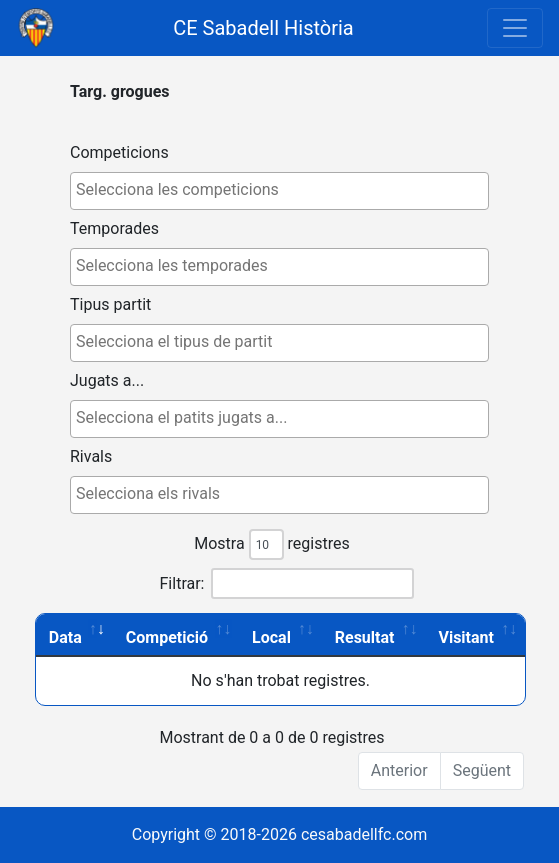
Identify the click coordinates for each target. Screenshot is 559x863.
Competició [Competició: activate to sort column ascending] (167, 637)
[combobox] (279, 191)
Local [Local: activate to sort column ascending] (271, 637)
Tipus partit (110, 304)
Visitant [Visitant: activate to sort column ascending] (466, 637)
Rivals (91, 456)
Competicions (119, 152)
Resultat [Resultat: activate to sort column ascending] (365, 637)
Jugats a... (107, 380)
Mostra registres (271, 544)
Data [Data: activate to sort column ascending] (65, 637)
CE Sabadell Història (263, 28)
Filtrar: (287, 583)
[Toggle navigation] (515, 28)
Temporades (114, 228)
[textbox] (284, 190)
